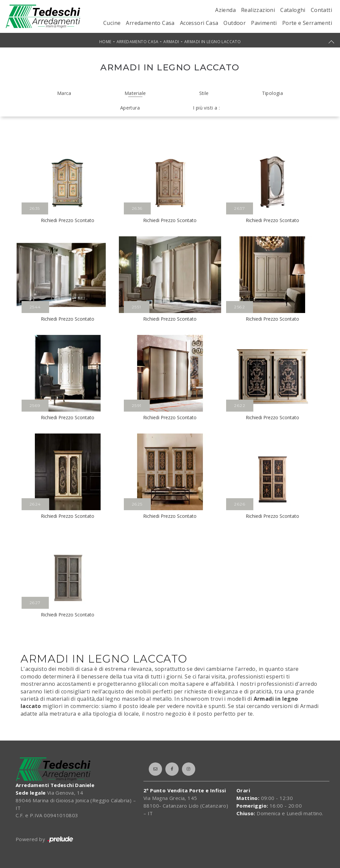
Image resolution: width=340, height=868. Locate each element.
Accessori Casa (199, 23)
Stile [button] (204, 93)
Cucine (112, 23)
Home (105, 42)
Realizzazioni (258, 10)
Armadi (171, 42)
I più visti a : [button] (206, 108)
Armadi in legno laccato (212, 42)
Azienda (225, 10)
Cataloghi (293, 10)
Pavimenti (264, 23)
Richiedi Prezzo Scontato (68, 220)
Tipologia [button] (273, 93)
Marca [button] (64, 93)
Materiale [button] (135, 93)
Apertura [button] (130, 108)
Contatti (321, 10)
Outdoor (235, 23)
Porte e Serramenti (307, 23)
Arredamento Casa (150, 23)
